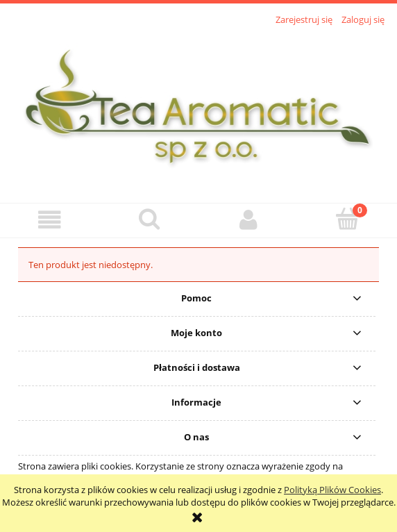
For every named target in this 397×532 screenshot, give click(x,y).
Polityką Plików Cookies (332, 490)
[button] (50, 220)
